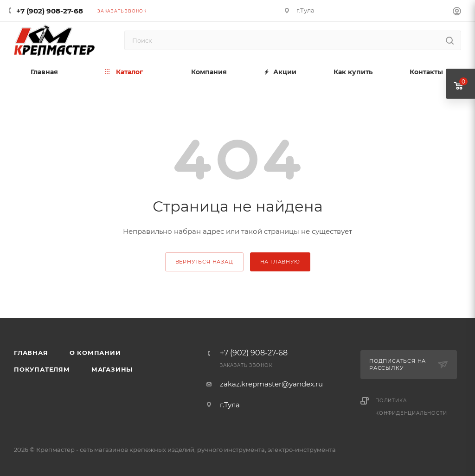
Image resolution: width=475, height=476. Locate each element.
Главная (31, 353)
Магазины (112, 369)
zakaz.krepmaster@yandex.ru (271, 384)
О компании (95, 353)
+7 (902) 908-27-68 (50, 11)
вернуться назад (204, 262)
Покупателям (42, 369)
